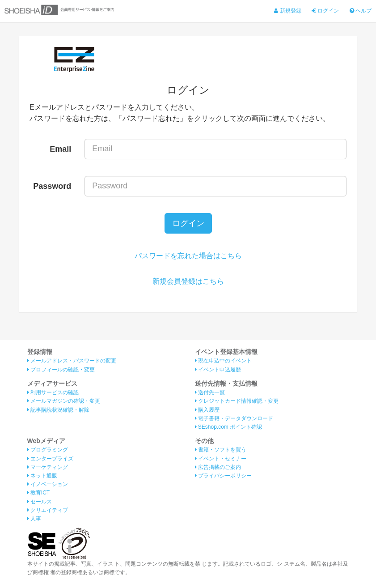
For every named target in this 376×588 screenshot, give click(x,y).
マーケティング (48, 467)
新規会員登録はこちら (188, 281)
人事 (34, 519)
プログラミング (48, 450)
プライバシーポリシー (223, 476)
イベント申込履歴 (218, 370)
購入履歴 (207, 410)
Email (60, 149)
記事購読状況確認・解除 (58, 410)
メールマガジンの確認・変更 (64, 401)
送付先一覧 (210, 392)
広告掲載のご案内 (218, 467)
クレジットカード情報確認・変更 (237, 401)
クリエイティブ (48, 510)
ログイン (325, 11)
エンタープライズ (50, 459)
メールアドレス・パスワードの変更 (72, 361)
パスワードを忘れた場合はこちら (188, 256)
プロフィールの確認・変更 (61, 370)
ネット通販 (42, 476)
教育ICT (39, 493)
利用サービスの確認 (53, 392)
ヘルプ (361, 11)
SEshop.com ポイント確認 (229, 427)
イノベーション (48, 484)
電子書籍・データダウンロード (234, 418)
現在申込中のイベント (223, 361)
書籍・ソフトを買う (221, 450)
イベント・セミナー (221, 459)
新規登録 (287, 11)
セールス (40, 502)
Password (52, 186)
